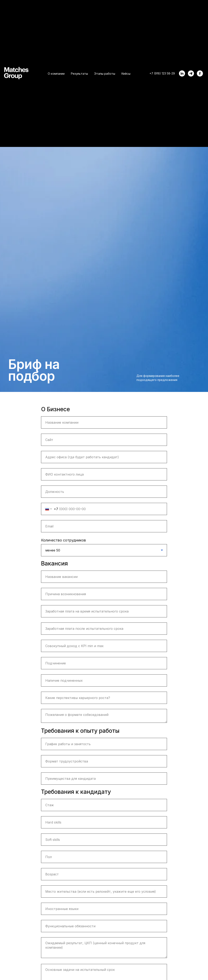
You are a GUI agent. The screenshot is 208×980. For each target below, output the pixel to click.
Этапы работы (105, 74)
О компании (56, 74)
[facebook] (200, 73)
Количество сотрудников (63, 540)
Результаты (79, 74)
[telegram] (191, 73)
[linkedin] (182, 73)
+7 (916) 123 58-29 (162, 73)
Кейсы (126, 74)
